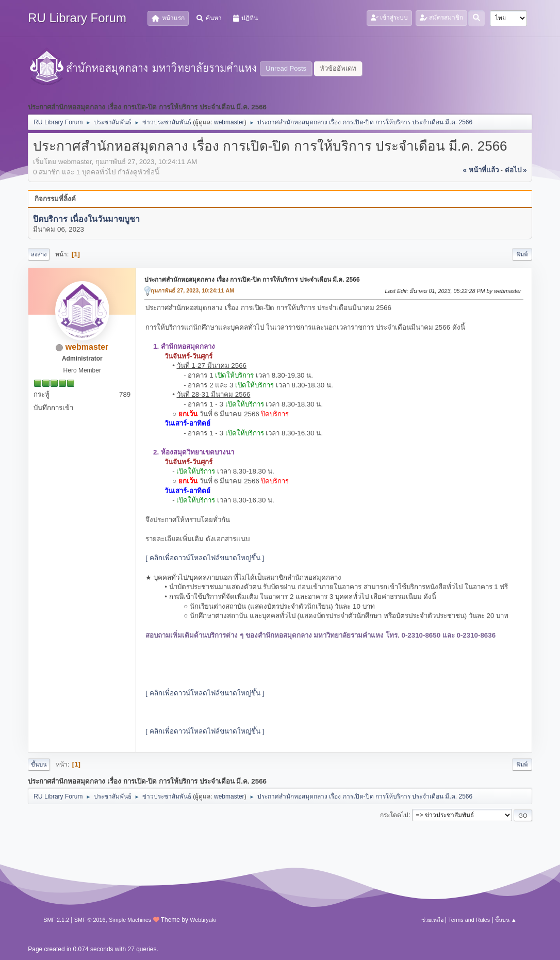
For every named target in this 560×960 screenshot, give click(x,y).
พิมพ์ (522, 254)
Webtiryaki (203, 920)
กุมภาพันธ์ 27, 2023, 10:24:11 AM (192, 290)
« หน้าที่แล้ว (481, 170)
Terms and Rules (469, 920)
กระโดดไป (394, 815)
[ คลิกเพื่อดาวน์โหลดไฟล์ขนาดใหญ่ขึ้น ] (205, 558)
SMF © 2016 (90, 920)
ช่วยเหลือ (432, 920)
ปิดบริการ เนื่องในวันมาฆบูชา (86, 219)
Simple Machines (130, 920)
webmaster (229, 122)
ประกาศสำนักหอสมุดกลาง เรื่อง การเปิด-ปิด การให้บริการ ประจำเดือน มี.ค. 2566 (252, 280)
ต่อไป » (516, 170)
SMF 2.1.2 (56, 920)
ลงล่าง (39, 254)
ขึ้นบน (39, 764)
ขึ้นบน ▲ (506, 920)
